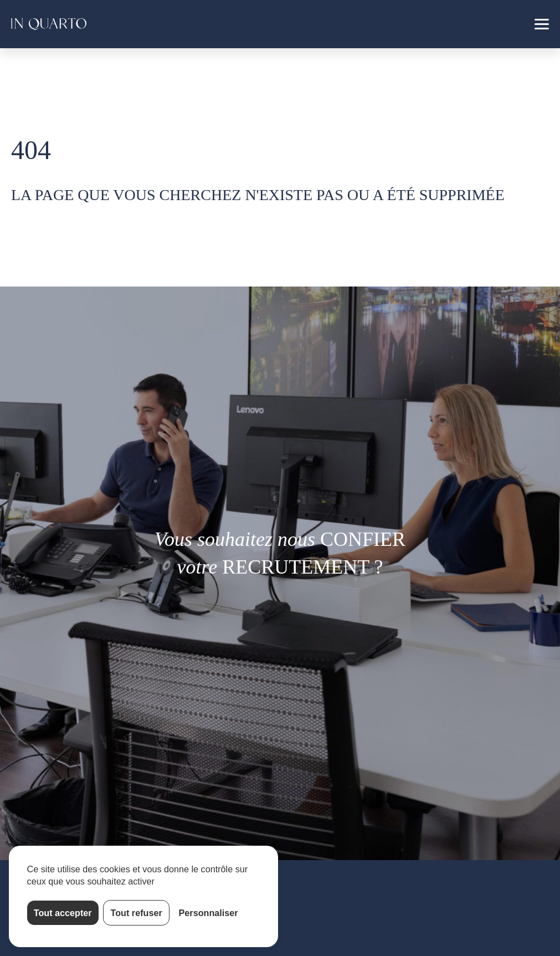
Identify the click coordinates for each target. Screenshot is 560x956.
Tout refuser (137, 913)
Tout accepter (63, 913)
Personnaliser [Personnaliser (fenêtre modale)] (209, 913)
